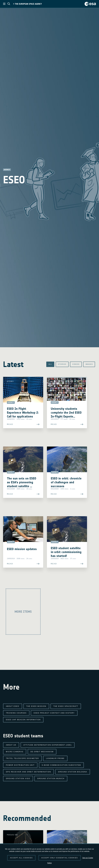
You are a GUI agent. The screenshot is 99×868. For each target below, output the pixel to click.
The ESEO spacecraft (66, 706)
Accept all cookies (21, 858)
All (44, 364)
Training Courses (16, 713)
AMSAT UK (11, 745)
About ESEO (13, 706)
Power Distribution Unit (20, 765)
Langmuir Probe (55, 758)
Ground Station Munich (51, 779)
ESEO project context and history (54, 713)
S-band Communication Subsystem (61, 765)
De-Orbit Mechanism (42, 752)
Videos (73, 364)
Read (10, 437)
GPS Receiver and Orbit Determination (28, 772)
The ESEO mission (36, 706)
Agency (7, 170)
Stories (58, 364)
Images (88, 364)
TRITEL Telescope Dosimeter (22, 758)
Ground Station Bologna (73, 772)
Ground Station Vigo (18, 779)
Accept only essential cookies (60, 858)
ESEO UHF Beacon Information (23, 720)
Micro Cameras (15, 752)
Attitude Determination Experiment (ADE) (48, 745)
